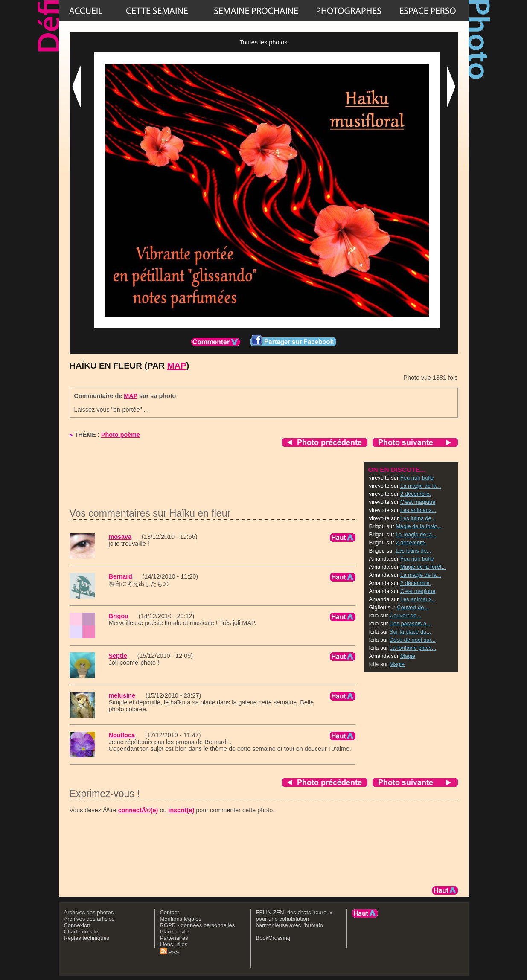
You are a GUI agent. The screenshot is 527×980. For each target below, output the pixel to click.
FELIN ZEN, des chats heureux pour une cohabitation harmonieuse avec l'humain (294, 919)
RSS (170, 952)
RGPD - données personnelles (198, 925)
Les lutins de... (418, 518)
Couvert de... (413, 607)
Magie (408, 656)
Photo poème (121, 435)
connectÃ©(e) (138, 810)
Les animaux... (418, 510)
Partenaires (174, 938)
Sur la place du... (410, 632)
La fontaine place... (413, 648)
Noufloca (122, 735)
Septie (118, 656)
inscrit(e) (181, 810)
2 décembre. (416, 494)
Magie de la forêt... (418, 526)
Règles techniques (87, 938)
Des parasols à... (410, 624)
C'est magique (418, 502)
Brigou (119, 616)
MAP (177, 366)
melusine (122, 695)
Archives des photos (89, 912)
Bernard (121, 576)
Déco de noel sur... (413, 640)
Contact (170, 912)
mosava (120, 537)
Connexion (77, 925)
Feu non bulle (417, 478)
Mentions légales (181, 919)
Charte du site (81, 932)
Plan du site (175, 932)
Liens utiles (174, 944)
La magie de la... (421, 486)
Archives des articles (89, 919)
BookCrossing (273, 938)
